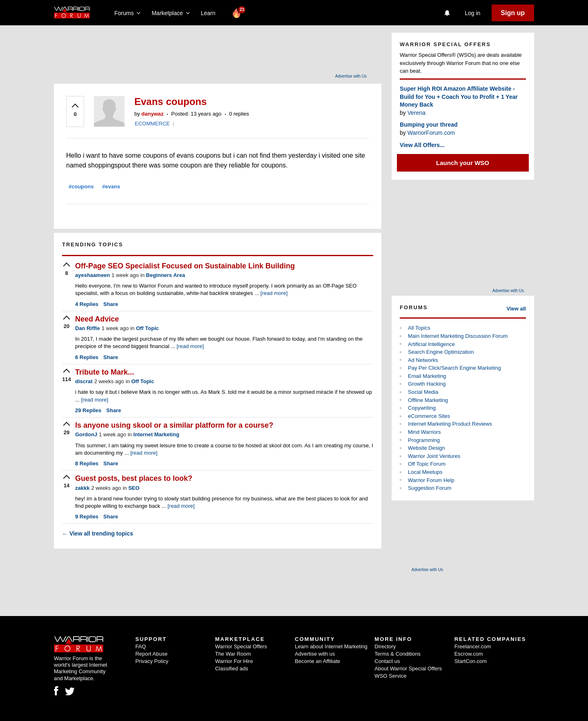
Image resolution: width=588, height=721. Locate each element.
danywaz (152, 114)
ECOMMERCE (152, 124)
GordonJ (86, 434)
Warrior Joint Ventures (434, 456)
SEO (134, 488)
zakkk (82, 488)
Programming (424, 440)
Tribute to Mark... (105, 372)
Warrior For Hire (234, 661)
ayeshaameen (92, 275)
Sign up (513, 13)
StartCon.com (471, 661)
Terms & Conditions (398, 654)
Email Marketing (427, 376)
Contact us (387, 661)
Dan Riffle (88, 328)
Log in (472, 13)
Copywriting (422, 408)
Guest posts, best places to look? (134, 478)
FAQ (140, 646)
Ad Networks (423, 360)
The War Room (233, 654)
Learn (210, 13)
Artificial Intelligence (431, 344)
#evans (111, 186)
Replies (87, 304)
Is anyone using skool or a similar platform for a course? (174, 425)
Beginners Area (166, 275)
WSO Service (390, 676)
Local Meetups (425, 472)
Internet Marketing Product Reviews (450, 424)
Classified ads (232, 669)
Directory (385, 646)
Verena (416, 113)
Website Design (427, 448)
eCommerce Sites (429, 416)
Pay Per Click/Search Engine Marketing (454, 368)
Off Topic (147, 328)
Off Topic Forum (427, 464)
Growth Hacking (427, 384)
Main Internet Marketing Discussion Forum (458, 336)
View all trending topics (98, 533)
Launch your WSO (463, 163)
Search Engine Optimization (441, 352)
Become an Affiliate (317, 661)
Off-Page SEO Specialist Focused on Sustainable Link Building (185, 266)
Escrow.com (469, 654)
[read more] (274, 293)
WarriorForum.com (431, 133)
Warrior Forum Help (431, 480)
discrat (84, 381)
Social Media (423, 392)
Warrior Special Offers (241, 646)
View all (516, 309)
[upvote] (75, 111)
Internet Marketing (156, 434)
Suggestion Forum (430, 488)
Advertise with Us (351, 76)
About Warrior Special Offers (408, 669)
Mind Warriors (424, 432)
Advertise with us (315, 654)
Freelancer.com (473, 646)
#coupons (81, 186)
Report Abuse (151, 654)
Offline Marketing (428, 400)
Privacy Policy (152, 661)
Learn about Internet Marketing (331, 646)
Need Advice (97, 319)
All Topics (419, 328)
